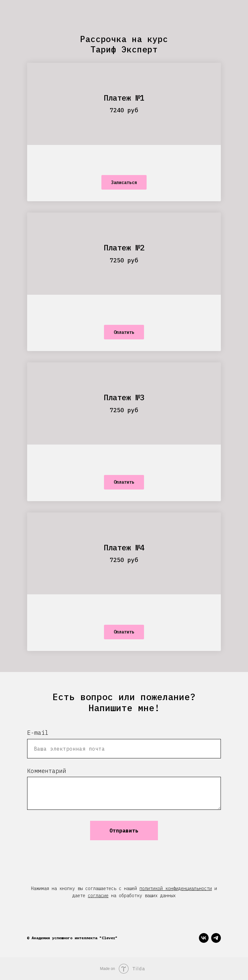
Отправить (124, 831)
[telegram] (216, 938)
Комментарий (47, 771)
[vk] (204, 938)
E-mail (38, 733)
